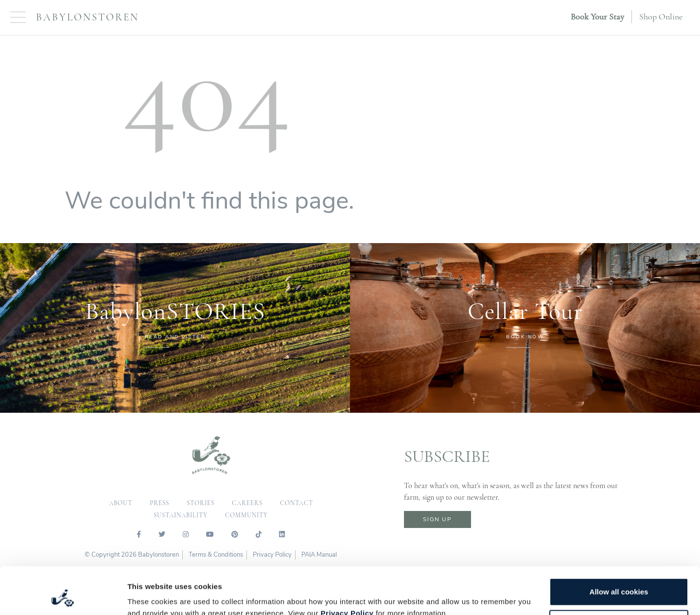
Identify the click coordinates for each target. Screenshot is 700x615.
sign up (437, 519)
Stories (201, 503)
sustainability (181, 515)
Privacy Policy (347, 569)
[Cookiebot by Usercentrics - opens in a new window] (63, 596)
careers (247, 503)
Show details (150, 596)
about (121, 503)
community (246, 515)
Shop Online (661, 17)
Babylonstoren (87, 17)
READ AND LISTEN (175, 337)
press (159, 503)
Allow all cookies (619, 548)
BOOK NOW (525, 337)
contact (297, 503)
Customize (619, 579)
